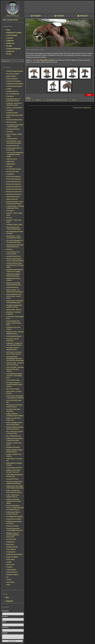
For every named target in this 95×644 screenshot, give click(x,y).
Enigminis (10, 41)
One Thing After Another (14, 169)
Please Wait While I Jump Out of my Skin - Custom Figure (14, 296)
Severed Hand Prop (12, 287)
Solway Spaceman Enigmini (15, 84)
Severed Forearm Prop (13, 256)
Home (28, 98)
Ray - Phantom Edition (13, 389)
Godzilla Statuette (12, 139)
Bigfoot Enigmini (11, 76)
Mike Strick (87, 108)
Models (9, 46)
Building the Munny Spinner (15, 554)
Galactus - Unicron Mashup (14, 108)
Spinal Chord (10, 564)
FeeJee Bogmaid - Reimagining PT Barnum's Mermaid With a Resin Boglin (15, 359)
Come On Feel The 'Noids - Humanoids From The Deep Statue (15, 265)
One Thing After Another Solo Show (57, 100)
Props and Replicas (13, 49)
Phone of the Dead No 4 (14, 184)
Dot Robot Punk (11, 539)
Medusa (9, 562)
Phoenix (9, 580)
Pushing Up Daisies (12, 113)
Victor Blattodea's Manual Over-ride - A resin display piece (14, 376)
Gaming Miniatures (12, 572)
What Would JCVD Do (13, 129)
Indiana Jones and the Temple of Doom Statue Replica (14, 501)
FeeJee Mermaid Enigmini (14, 86)
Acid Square (10, 211)
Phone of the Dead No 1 (13, 177)
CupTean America (12, 159)
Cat (7, 577)
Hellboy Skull (10, 161)
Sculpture (10, 51)
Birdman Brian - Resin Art (14, 310)
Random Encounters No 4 (14, 194)
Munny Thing (10, 544)
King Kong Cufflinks (12, 557)
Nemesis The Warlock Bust (14, 120)
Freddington (10, 174)
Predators (9, 567)
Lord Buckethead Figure (14, 336)
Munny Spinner (11, 552)
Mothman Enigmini (12, 79)
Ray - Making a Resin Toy (14, 436)
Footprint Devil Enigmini (14, 81)
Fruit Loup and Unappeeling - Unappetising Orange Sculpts (15, 155)
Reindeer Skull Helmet (13, 447)
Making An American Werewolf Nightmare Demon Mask (13, 535)
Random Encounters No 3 (14, 192)
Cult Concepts (12, 35)
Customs (10, 38)
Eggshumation (11, 164)
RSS (7, 598)
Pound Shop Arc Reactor (14, 519)
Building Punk (10, 542)
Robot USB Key (11, 549)
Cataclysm (10, 249)
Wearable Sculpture (12, 575)
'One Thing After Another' (45, 60)
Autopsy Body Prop (12, 91)
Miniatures (10, 43)
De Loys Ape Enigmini (13, 74)
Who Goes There (11, 122)
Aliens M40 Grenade (12, 526)
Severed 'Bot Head (12, 479)
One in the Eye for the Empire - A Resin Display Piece (14, 323)
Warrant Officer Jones (13, 197)
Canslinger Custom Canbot (14, 225)
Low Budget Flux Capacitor (15, 517)
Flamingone (10, 96)
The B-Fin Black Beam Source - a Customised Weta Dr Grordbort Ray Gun (15, 508)
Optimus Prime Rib (12, 199)
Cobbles (9, 89)
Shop (8, 30)
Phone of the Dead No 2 (14, 179)
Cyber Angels (10, 582)
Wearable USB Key (12, 547)
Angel (8, 585)
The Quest (9, 167)
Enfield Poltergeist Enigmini (15, 71)
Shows (9, 54)
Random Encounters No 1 (14, 187)
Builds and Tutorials (14, 33)
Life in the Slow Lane (13, 172)
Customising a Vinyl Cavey (14, 468)
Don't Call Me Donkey (13, 380)
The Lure (9, 218)
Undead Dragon (11, 570)
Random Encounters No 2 (14, 189)
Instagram (10, 601)
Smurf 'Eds (10, 132)
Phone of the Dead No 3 (14, 182)
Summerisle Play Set (13, 146)
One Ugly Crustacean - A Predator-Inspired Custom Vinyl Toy (14, 385)
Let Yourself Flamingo (13, 94)
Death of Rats (10, 559)
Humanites (10, 110)
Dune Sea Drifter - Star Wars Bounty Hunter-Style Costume (15, 369)
